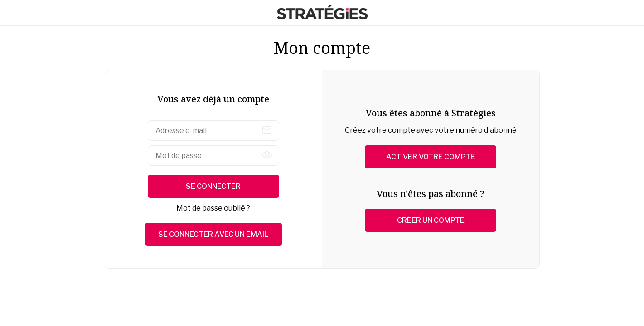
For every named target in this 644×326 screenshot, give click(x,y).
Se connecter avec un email (213, 234)
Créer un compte (431, 220)
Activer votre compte (431, 157)
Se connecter (213, 186)
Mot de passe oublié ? (213, 208)
